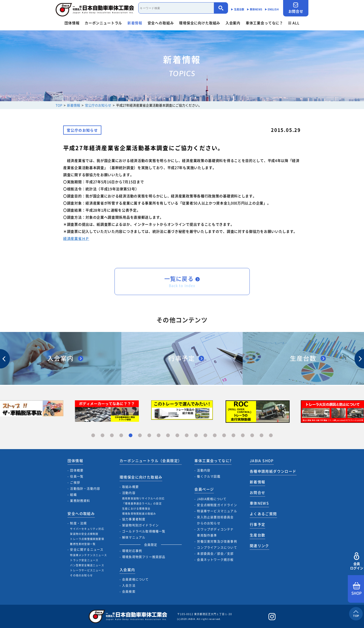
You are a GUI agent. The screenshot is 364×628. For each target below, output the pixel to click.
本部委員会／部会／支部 (215, 554)
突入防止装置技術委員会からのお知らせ (215, 520)
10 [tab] (177, 436)
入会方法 (129, 585)
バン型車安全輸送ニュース (87, 565)
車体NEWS (259, 503)
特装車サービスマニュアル (217, 511)
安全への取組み (161, 23)
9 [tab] (168, 436)
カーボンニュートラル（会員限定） (151, 460)
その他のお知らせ (81, 575)
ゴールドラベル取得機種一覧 (144, 531)
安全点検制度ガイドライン (217, 505)
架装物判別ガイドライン (140, 525)
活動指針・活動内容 (85, 489)
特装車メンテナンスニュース (88, 555)
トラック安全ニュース (84, 560)
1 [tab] (93, 436)
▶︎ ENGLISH (272, 9)
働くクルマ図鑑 (209, 476)
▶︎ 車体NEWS (254, 9)
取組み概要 (130, 487)
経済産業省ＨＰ (76, 238)
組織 (73, 495)
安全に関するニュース (87, 550)
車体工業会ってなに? (213, 460)
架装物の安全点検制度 (84, 534)
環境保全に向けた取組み (200, 23)
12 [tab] (196, 436)
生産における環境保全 (136, 508)
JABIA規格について (212, 499)
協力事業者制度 (134, 519)
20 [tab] (271, 436)
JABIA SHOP (262, 460)
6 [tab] (140, 436)
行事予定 (258, 524)
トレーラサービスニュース (87, 570)
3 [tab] (112, 436)
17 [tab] (243, 436)
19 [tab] (261, 436)
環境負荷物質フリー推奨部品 (144, 557)
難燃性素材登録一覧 (83, 544)
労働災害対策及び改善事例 (217, 541)
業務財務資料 (80, 501)
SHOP (357, 589)
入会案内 (233, 23)
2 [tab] (103, 436)
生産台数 (258, 535)
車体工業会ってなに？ (264, 23)
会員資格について (135, 579)
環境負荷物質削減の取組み (139, 514)
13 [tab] (205, 436)
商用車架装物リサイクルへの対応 (143, 498)
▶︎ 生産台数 (237, 9)
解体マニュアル (134, 537)
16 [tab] (233, 436)
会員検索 (129, 592)
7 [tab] (149, 436)
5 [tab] (131, 436)
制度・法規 (78, 523)
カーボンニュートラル (103, 23)
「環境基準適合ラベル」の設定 (142, 503)
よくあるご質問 (263, 514)
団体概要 (77, 470)
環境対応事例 (132, 551)
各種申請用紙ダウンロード (273, 471)
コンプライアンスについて (217, 548)
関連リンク (259, 546)
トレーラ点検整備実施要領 (87, 539)
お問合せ (296, 8)
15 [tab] (224, 436)
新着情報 (135, 23)
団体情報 (72, 23)
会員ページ (204, 489)
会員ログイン (357, 561)
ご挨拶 (75, 483)
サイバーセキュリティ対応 (87, 529)
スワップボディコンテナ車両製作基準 (215, 532)
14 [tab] (215, 436)
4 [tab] (121, 436)
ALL (294, 23)
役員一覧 (77, 476)
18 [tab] (252, 436)
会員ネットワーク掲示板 (215, 560)
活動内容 (129, 493)
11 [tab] (187, 436)
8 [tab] (159, 436)
